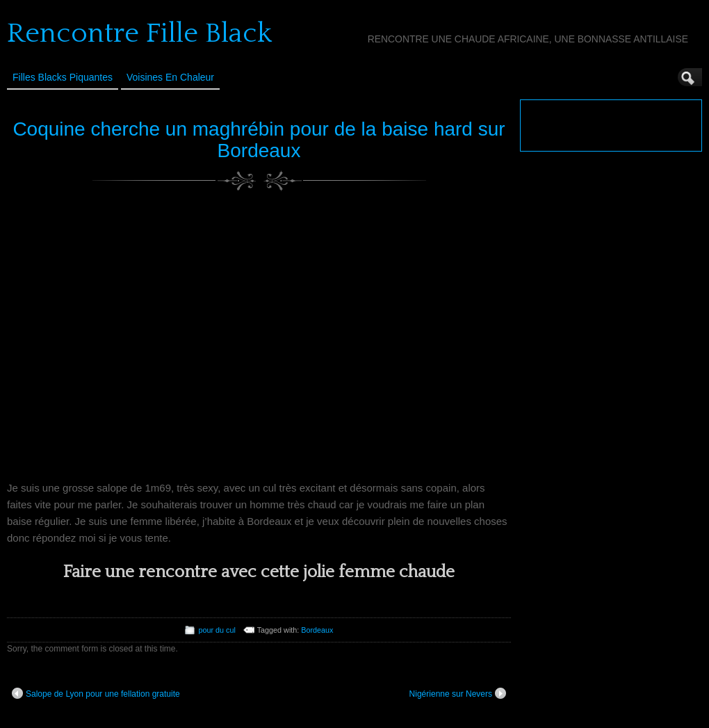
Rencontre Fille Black (139, 33)
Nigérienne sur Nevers (458, 693)
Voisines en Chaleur (170, 77)
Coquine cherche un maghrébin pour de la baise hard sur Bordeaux (259, 140)
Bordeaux (317, 630)
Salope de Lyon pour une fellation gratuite (96, 693)
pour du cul (217, 630)
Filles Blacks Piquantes (63, 77)
